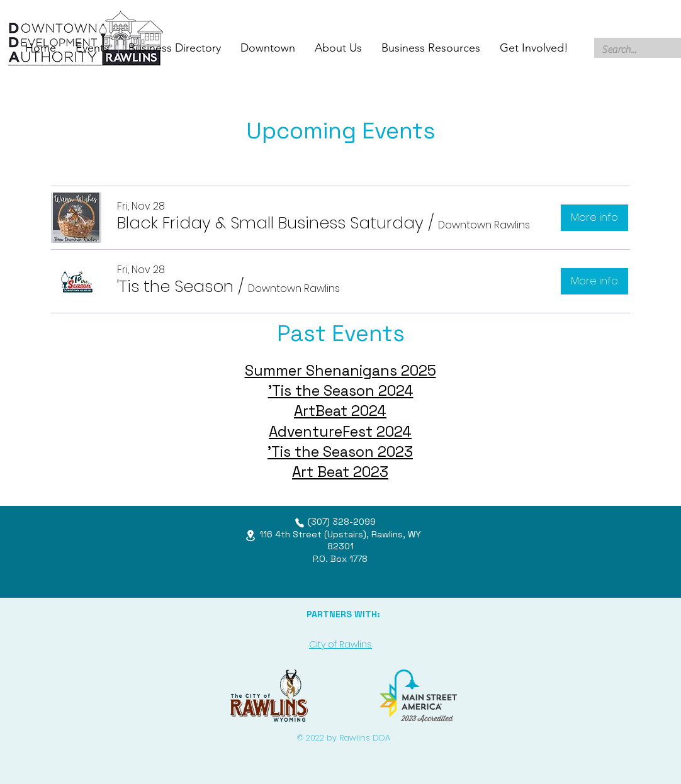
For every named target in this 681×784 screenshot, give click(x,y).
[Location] (250, 535)
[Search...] (635, 50)
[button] (270, 223)
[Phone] (300, 523)
